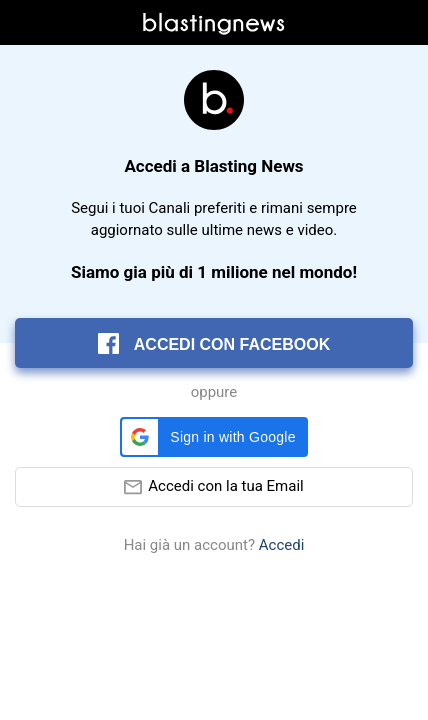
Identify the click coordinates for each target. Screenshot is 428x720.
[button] (213, 437)
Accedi (282, 545)
